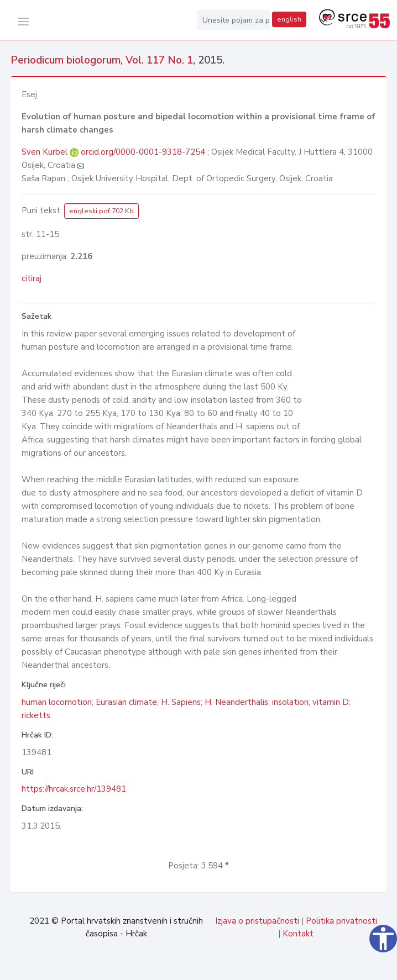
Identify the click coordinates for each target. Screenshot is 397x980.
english (289, 19)
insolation (290, 702)
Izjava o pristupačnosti (257, 921)
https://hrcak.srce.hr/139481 (74, 789)
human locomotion (57, 702)
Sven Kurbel (46, 152)
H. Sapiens (181, 702)
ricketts (36, 715)
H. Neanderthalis (236, 702)
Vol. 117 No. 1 (159, 60)
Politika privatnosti (341, 921)
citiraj (32, 278)
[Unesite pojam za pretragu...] (233, 20)
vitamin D (331, 702)
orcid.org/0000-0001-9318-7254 (143, 152)
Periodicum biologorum (66, 60)
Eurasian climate (126, 702)
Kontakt (298, 934)
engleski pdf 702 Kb (101, 211)
